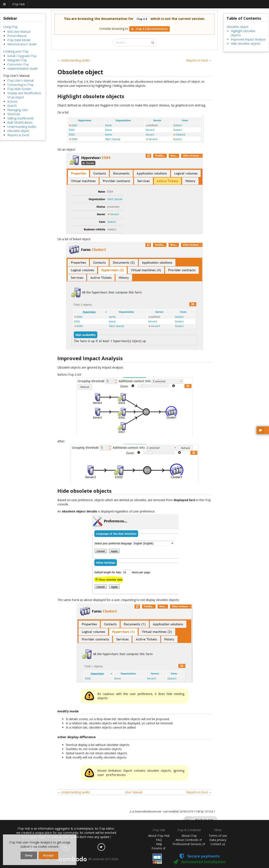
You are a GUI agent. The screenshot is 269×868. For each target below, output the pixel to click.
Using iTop (10, 27)
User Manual (134, 791)
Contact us (218, 844)
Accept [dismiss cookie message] (48, 855)
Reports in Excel (18, 135)
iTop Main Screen (19, 89)
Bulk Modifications (20, 122)
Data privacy (218, 840)
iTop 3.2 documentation (150, 29)
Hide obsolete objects (246, 44)
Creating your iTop (16, 51)
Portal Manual (17, 36)
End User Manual (19, 32)
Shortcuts (14, 114)
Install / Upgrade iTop (22, 56)
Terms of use (218, 836)
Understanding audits (76, 60)
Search (12, 106)
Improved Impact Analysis (248, 39)
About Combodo (189, 840)
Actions (12, 101)
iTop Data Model (19, 40)
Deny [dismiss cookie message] (29, 855)
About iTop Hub (159, 836)
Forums (158, 848)
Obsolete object (18, 131)
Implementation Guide (22, 68)
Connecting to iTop (20, 85)
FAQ (159, 840)
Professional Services (189, 844)
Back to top (198, 819)
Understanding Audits (22, 127)
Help (159, 844)
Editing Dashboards (21, 118)
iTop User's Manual (20, 80)
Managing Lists (18, 110)
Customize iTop (18, 64)
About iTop (189, 836)
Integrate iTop (17, 60)
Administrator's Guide (22, 44)
